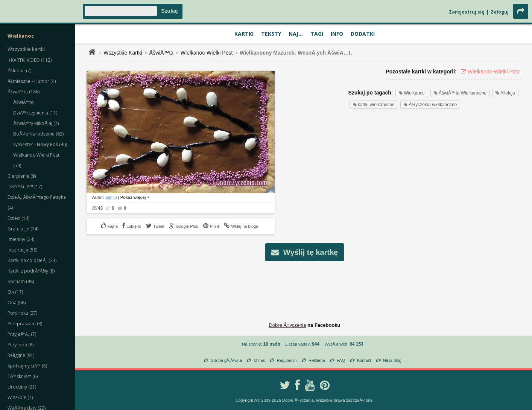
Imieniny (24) (21, 239)
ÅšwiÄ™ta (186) (24, 92)
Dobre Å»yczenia (287, 325)
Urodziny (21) (22, 387)
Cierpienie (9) (22, 176)
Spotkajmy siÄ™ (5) (27, 366)
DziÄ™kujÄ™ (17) (25, 187)
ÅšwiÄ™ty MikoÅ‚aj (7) (36, 123)
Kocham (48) (21, 281)
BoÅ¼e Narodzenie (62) (38, 134)
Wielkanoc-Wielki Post (207, 53)
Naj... (296, 34)
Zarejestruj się (467, 12)
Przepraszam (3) (25, 324)
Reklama (317, 360)
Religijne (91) (21, 355)
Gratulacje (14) (23, 229)
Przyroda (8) (21, 345)
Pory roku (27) (22, 313)
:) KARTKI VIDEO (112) (30, 60)
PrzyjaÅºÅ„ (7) (22, 334)
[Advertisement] (305, 286)
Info (337, 34)
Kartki (244, 34)
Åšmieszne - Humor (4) (32, 81)
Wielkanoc (412, 93)
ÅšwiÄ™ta (162, 53)
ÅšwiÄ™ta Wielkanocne (460, 93)
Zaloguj (500, 12)
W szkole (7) (20, 397)
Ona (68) (17, 303)
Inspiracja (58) (22, 250)
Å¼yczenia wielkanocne (430, 105)
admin (111, 197)
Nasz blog (392, 360)
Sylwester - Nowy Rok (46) (40, 144)
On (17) (15, 292)
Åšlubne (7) (19, 71)
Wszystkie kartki (26, 49)
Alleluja (505, 93)
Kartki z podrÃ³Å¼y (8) (31, 271)
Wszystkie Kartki (123, 53)
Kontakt (364, 360)
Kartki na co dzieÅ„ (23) (32, 260)
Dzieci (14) (18, 218)
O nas (259, 360)
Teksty (271, 34)
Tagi (317, 34)
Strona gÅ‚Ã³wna (227, 360)
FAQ (341, 360)
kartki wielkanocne (374, 105)
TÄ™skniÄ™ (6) (23, 376)
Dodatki (363, 34)
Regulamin (287, 360)
